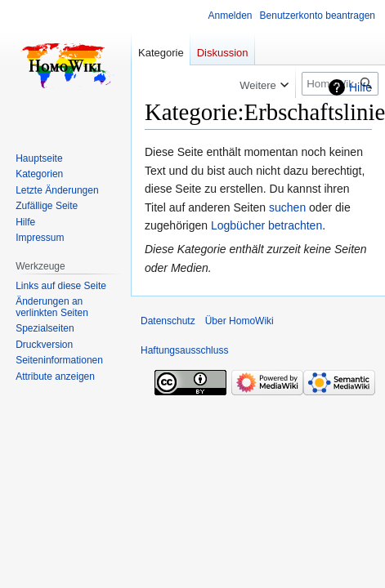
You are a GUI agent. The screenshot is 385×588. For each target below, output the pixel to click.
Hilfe (360, 87)
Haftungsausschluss (184, 350)
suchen (287, 207)
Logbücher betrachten (266, 225)
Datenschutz (168, 321)
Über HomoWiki (240, 321)
